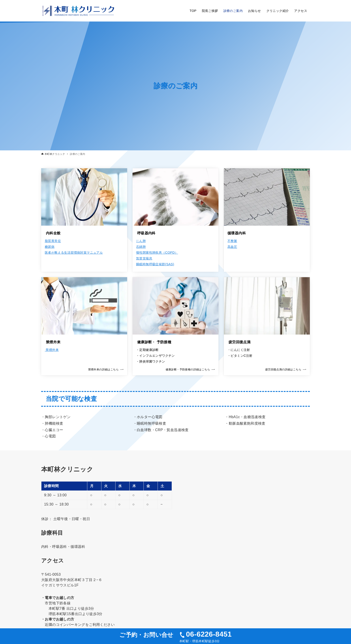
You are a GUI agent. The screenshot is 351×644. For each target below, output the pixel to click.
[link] (84, 326)
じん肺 (141, 241)
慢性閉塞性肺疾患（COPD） (157, 253)
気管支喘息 (144, 258)
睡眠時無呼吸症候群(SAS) (155, 264)
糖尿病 (50, 247)
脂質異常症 (53, 241)
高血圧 (232, 247)
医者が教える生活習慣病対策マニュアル (74, 253)
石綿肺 (141, 247)
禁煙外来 (52, 350)
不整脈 (232, 241)
